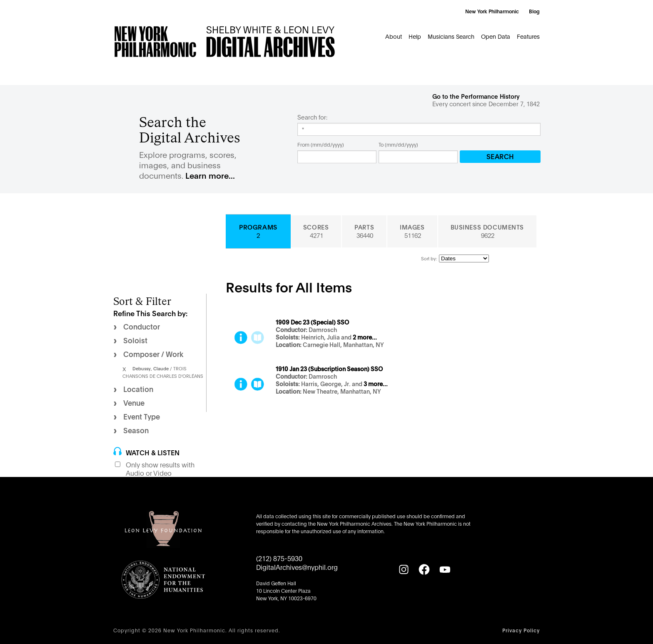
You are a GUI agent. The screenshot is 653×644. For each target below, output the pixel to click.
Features (528, 36)
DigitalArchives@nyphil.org (297, 567)
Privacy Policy (521, 630)
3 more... (376, 384)
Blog (534, 11)
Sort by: (429, 258)
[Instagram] (404, 569)
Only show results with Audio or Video (160, 469)
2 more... (365, 337)
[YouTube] (445, 569)
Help (415, 36)
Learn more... (210, 175)
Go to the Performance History (476, 96)
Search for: (312, 117)
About (394, 36)
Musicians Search (451, 36)
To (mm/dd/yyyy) (398, 144)
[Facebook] (424, 569)
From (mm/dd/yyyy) (321, 144)
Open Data (496, 36)
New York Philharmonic (492, 11)
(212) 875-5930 (279, 558)
